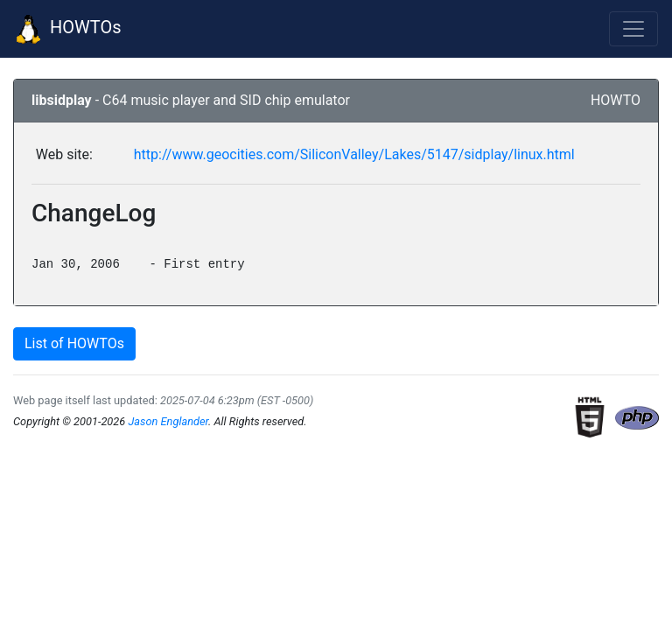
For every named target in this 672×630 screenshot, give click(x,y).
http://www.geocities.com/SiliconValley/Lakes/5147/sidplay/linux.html (354, 154)
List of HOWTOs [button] (74, 343)
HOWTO (616, 100)
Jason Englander (168, 421)
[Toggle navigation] (633, 29)
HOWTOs (68, 29)
